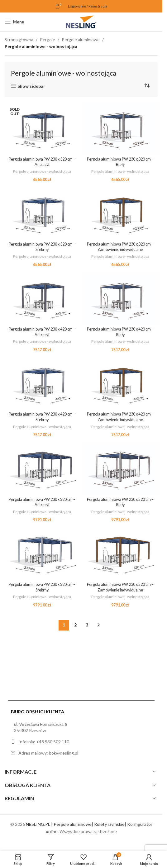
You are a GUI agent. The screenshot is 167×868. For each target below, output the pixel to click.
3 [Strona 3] (87, 625)
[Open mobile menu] (14, 22)
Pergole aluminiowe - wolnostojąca (42, 171)
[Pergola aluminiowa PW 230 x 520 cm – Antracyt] (42, 469)
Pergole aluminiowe (81, 40)
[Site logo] (81, 21)
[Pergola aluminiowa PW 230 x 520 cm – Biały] (120, 469)
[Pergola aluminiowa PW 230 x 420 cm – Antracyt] (42, 299)
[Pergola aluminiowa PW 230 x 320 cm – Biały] (120, 129)
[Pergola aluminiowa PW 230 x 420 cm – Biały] (120, 299)
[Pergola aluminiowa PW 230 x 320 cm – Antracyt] (42, 129)
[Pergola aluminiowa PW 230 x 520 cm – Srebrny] (42, 554)
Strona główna (19, 40)
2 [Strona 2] (75, 625)
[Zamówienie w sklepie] (147, 86)
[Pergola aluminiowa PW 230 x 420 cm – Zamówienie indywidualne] (120, 384)
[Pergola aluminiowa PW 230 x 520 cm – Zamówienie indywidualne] (120, 554)
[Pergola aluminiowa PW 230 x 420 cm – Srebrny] (42, 384)
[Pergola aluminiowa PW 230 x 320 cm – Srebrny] (42, 214)
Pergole (48, 40)
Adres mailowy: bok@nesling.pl (48, 753)
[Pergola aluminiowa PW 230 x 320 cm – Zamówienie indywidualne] (120, 214)
